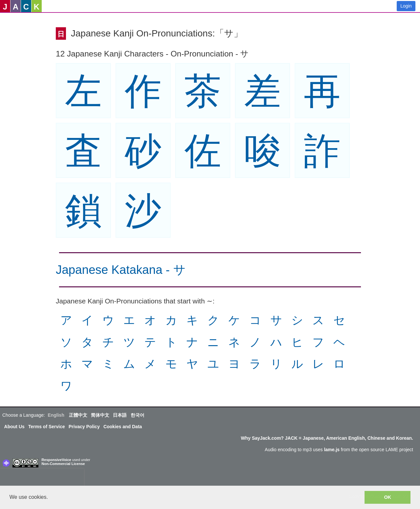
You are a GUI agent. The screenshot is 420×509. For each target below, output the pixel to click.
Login (406, 6)
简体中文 (100, 415)
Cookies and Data (123, 427)
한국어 (137, 415)
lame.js (332, 450)
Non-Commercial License (63, 464)
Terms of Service (47, 427)
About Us (14, 427)
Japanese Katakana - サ (121, 270)
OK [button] (388, 497)
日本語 (120, 415)
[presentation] (42, 478)
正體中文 (78, 415)
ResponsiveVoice (56, 460)
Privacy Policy (84, 427)
